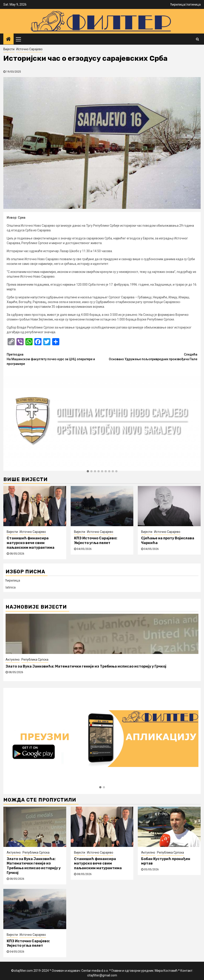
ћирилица (178, 4)
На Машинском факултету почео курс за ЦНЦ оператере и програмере (54, 359)
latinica (11, 587)
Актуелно (13, 660)
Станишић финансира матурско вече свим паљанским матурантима (31, 543)
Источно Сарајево (29, 49)
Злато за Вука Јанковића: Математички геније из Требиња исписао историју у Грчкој (86, 666)
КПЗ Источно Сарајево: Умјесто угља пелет (96, 540)
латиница (194, 4)
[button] (88, 471)
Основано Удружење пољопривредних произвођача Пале (150, 357)
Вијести (9, 49)
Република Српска (35, 660)
